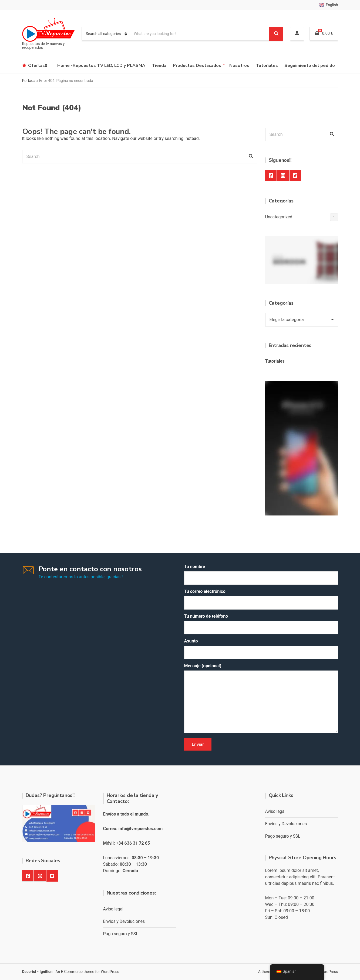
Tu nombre (261, 574)
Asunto (261, 649)
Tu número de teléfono (261, 624)
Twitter (295, 176)
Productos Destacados (197, 66)
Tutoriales (267, 66)
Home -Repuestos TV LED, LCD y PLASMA (101, 66)
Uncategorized (279, 217)
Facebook (271, 176)
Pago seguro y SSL (121, 934)
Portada (29, 81)
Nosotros (239, 66)
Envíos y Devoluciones (124, 921)
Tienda (159, 66)
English (329, 5)
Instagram (283, 176)
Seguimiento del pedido (310, 66)
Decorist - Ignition (37, 972)
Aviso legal (113, 909)
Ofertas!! (38, 66)
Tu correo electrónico (261, 599)
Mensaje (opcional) (261, 699)
